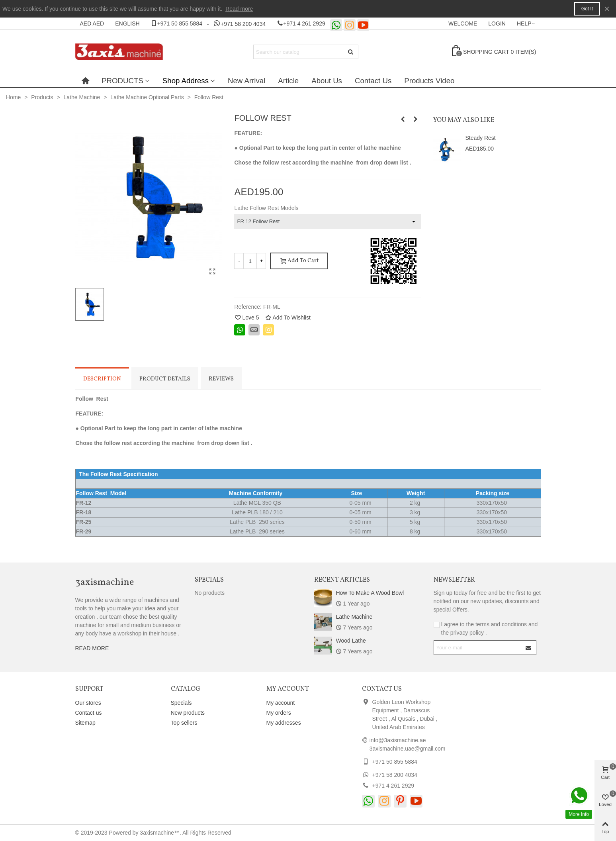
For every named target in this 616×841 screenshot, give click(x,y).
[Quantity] (250, 261)
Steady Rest (480, 138)
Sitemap (85, 723)
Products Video (429, 81)
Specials (209, 580)
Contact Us (373, 81)
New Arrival (246, 81)
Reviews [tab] (221, 379)
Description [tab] (102, 379)
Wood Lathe (351, 641)
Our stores (88, 703)
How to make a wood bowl (370, 593)
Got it (587, 9)
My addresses (284, 723)
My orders (279, 713)
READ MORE (92, 648)
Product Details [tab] (165, 379)
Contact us (89, 713)
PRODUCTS (122, 81)
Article (288, 81)
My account (281, 703)
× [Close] (607, 9)
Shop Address (186, 81)
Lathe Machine (354, 617)
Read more (239, 9)
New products (188, 713)
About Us (327, 81)
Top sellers (184, 723)
